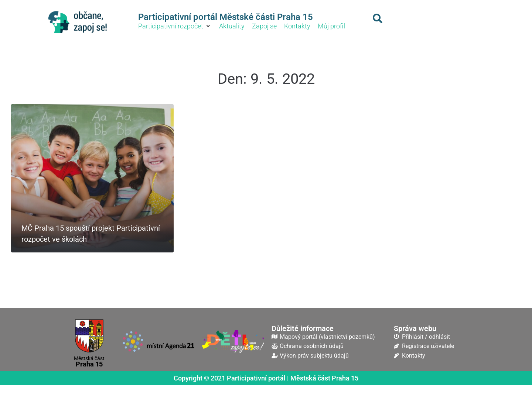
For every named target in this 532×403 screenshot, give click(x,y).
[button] (175, 26)
